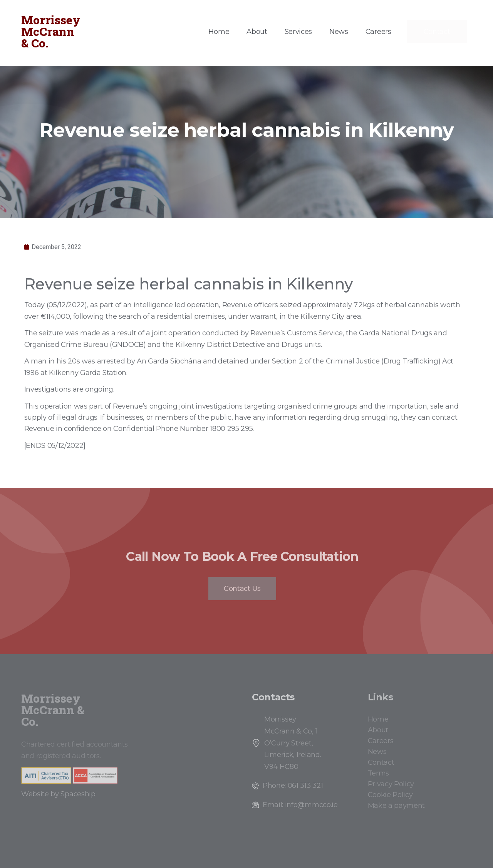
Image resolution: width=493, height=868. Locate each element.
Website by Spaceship (58, 794)
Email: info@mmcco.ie (300, 805)
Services (298, 32)
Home (219, 32)
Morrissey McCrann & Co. (51, 31)
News (339, 32)
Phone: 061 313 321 (293, 786)
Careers (378, 32)
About (257, 32)
